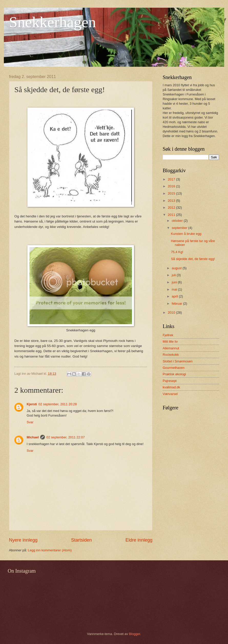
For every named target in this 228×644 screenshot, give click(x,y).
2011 (172, 215)
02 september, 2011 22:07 (66, 437)
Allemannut (171, 348)
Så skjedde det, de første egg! (193, 259)
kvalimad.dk (171, 387)
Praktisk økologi (174, 374)
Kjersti (32, 404)
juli (174, 275)
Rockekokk (171, 355)
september (180, 228)
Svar (30, 422)
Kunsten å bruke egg (186, 234)
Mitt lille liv (170, 342)
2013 (172, 201)
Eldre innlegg (139, 540)
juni (175, 282)
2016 (172, 186)
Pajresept (170, 381)
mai (175, 289)
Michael (33, 437)
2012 (172, 208)
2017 (172, 179)
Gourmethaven (174, 368)
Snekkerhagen (53, 22)
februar (177, 304)
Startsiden (81, 540)
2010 (172, 313)
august (177, 268)
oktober (178, 221)
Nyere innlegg (23, 540)
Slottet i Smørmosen (178, 361)
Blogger (134, 634)
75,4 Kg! (177, 252)
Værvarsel (170, 394)
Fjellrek (168, 335)
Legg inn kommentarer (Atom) (50, 550)
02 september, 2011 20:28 (58, 404)
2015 (172, 193)
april (175, 296)
